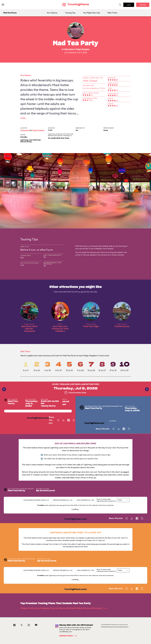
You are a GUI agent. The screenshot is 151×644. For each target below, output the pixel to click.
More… (23, 118)
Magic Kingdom (83, 49)
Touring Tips (70, 13)
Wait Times (112, 13)
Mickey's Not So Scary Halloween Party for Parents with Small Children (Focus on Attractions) (63, 608)
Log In (129, 5)
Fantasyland (25, 130)
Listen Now (69, 636)
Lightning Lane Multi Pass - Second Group (31, 141)
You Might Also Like (91, 13)
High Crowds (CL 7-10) (85, 500)
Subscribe (143, 5)
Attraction (69, 49)
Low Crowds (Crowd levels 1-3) (36, 500)
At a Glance (52, 13)
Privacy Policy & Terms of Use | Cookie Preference (115, 627)
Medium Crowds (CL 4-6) (63, 500)
